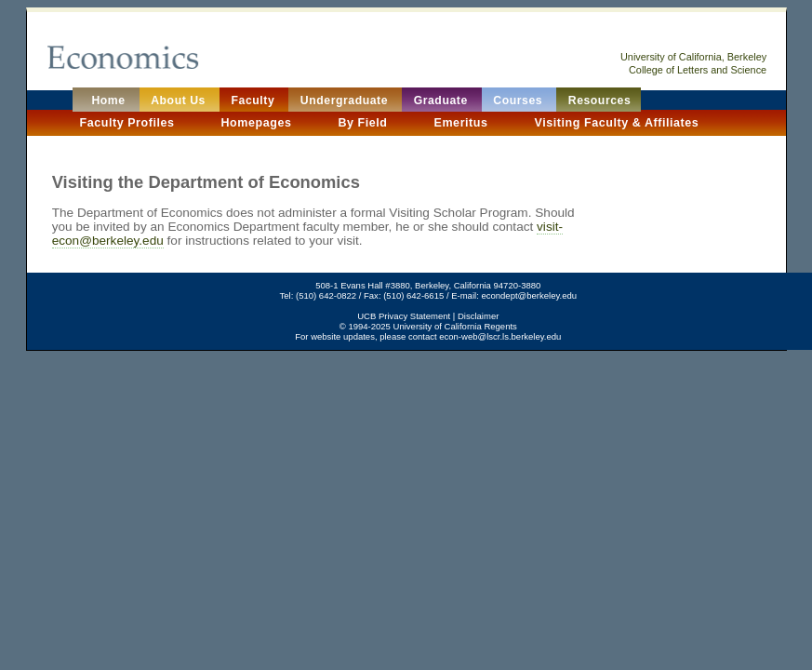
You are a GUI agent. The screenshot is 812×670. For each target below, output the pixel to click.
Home (107, 100)
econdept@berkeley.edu (529, 295)
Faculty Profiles (128, 123)
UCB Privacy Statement (404, 316)
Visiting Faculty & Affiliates (617, 123)
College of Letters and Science (698, 70)
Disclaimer (478, 316)
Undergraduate (346, 100)
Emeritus (463, 123)
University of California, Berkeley (693, 57)
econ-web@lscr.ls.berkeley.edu (500, 336)
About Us (180, 100)
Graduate (443, 100)
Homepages (259, 123)
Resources (600, 100)
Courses (519, 100)
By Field (364, 123)
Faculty (255, 100)
